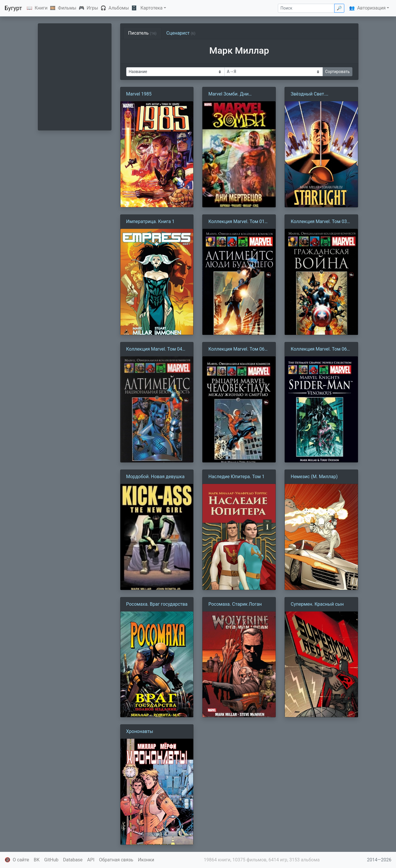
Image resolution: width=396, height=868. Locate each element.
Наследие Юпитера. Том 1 (236, 477)
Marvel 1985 (139, 94)
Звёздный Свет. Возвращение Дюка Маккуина (312, 94)
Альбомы (119, 8)
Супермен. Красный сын (317, 604)
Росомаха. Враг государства (157, 604)
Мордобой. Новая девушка (155, 477)
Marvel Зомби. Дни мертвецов (228, 94)
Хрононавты (140, 731)
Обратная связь (116, 860)
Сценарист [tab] (181, 33)
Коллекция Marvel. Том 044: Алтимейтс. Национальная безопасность (156, 349)
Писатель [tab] (142, 33)
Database (73, 860)
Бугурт (13, 8)
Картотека (151, 8)
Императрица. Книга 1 (150, 221)
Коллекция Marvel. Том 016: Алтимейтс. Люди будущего (238, 222)
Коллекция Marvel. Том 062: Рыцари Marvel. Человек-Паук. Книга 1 (238, 349)
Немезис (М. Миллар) (314, 477)
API (91, 860)
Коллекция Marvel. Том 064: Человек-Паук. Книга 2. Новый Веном (320, 349)
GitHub (51, 860)
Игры (92, 8)
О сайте (21, 860)
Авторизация (371, 8)
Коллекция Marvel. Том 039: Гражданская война (320, 222)
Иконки (146, 860)
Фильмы (67, 8)
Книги (41, 8)
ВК (37, 860)
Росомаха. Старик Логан (235, 604)
